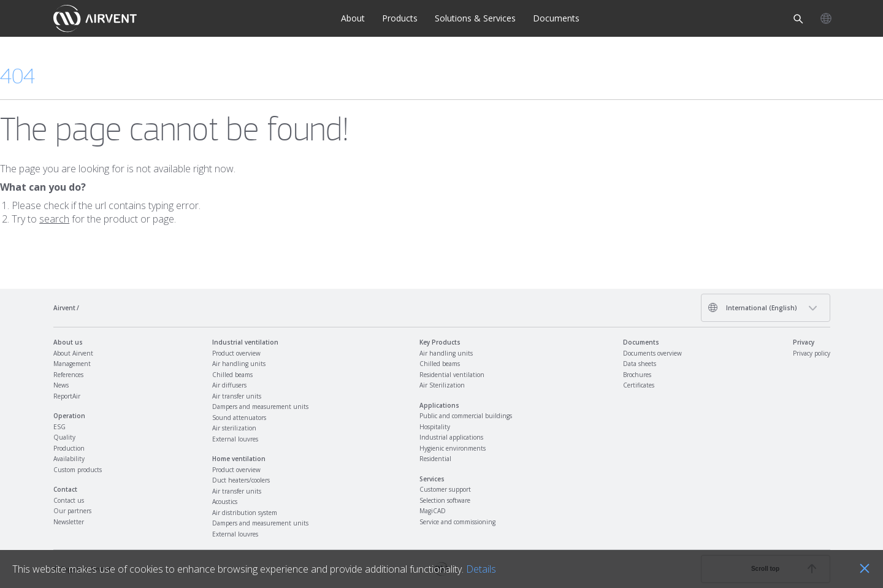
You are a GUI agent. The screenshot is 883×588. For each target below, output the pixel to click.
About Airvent (73, 353)
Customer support (445, 489)
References (68, 375)
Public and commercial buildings (466, 416)
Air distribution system (245, 513)
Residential (435, 459)
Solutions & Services (475, 18)
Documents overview (652, 353)
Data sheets (640, 364)
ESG (59, 427)
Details (481, 569)
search (54, 219)
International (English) (752, 307)
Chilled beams (232, 375)
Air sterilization (234, 428)
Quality (64, 437)
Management (72, 364)
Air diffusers (229, 385)
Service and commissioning (457, 522)
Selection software (445, 500)
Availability (69, 459)
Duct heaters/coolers (241, 480)
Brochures (637, 375)
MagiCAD (433, 511)
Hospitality (435, 427)
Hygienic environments (453, 448)
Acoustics (225, 502)
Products (400, 18)
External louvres (235, 439)
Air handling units (239, 364)
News (61, 385)
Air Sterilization (442, 385)
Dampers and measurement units (260, 407)
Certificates (639, 385)
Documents (556, 18)
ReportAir (67, 396)
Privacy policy (812, 353)
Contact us (69, 500)
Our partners (72, 511)
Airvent (64, 308)
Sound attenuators (239, 418)
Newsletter (69, 522)
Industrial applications (451, 437)
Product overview (236, 353)
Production (69, 448)
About (353, 18)
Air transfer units (237, 396)
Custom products (78, 470)
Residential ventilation (452, 375)
